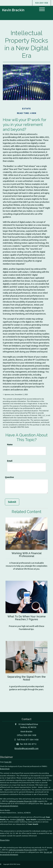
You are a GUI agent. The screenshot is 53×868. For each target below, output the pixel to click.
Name (10, 445)
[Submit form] (12, 502)
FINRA (19, 820)
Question (9, 477)
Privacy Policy (5, 840)
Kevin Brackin (13, 10)
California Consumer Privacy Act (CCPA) (23, 801)
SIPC (23, 820)
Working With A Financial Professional (27, 555)
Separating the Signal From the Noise (26, 678)
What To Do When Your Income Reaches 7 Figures (27, 618)
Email (10, 461)
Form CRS (8, 762)
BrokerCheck (5, 769)
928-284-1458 (42, 3)
